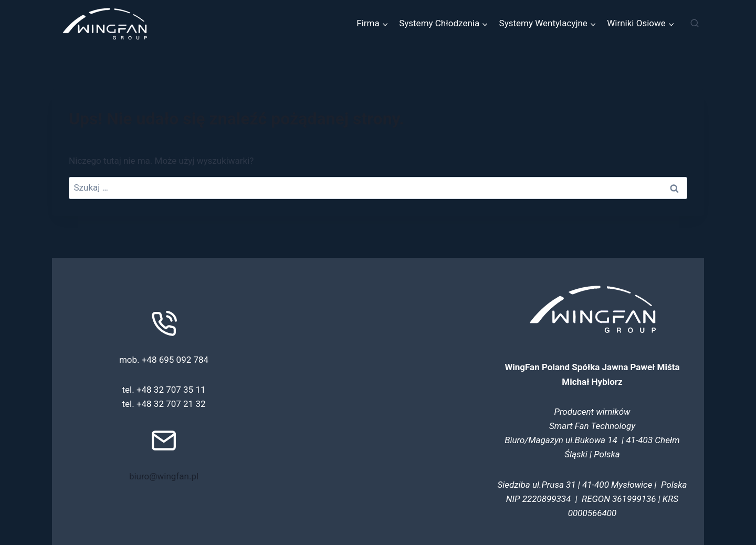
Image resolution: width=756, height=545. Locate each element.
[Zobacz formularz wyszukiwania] (695, 24)
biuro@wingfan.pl (164, 476)
